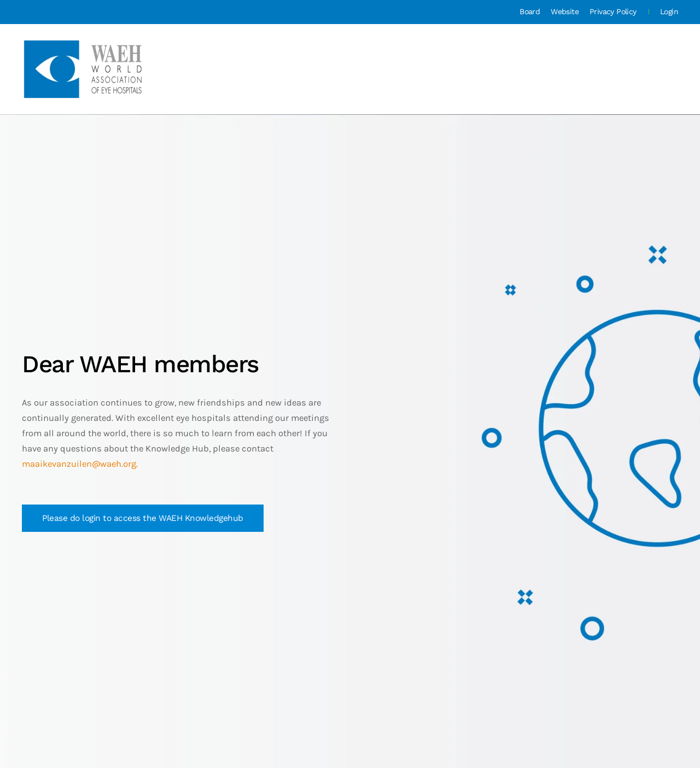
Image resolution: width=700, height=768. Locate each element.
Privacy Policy (613, 11)
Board (530, 11)
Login (669, 11)
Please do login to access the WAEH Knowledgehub (143, 518)
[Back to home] (84, 69)
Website (565, 11)
